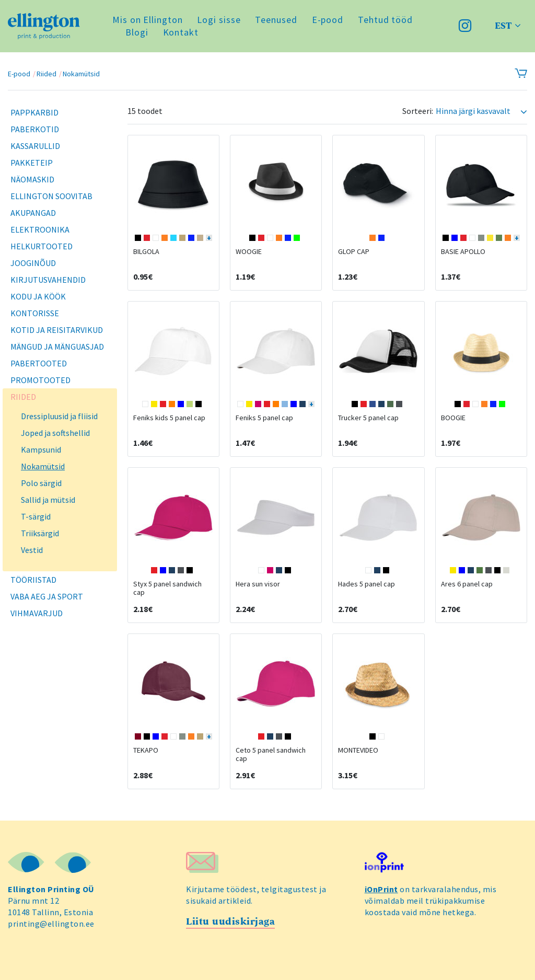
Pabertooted (39, 363)
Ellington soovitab (51, 196)
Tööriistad (33, 580)
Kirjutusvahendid (48, 280)
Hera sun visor (258, 584)
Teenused (276, 20)
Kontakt (181, 32)
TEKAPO (146, 750)
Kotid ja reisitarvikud (57, 330)
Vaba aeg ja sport (47, 596)
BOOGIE (453, 418)
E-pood (328, 20)
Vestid (32, 550)
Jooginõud (33, 263)
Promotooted (40, 380)
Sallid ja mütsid (48, 500)
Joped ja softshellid (55, 433)
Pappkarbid (34, 112)
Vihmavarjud (37, 613)
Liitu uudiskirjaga (230, 922)
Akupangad (33, 213)
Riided (46, 74)
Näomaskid (32, 179)
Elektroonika (40, 229)
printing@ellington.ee (51, 924)
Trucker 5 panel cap (368, 418)
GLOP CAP (354, 251)
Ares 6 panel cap (467, 584)
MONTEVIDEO (358, 750)
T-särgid (36, 516)
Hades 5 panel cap (367, 584)
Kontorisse (35, 313)
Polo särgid (41, 483)
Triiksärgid (40, 533)
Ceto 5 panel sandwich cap (271, 754)
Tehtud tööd (385, 20)
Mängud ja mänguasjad (57, 347)
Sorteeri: (418, 111)
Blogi (137, 32)
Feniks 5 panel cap (264, 418)
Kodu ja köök (38, 296)
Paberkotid (35, 129)
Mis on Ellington (147, 20)
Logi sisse (219, 20)
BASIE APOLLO (463, 251)
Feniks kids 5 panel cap (169, 418)
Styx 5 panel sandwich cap (167, 588)
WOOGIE (249, 251)
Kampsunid (41, 449)
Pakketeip (32, 163)
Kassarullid (35, 146)
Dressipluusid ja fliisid (59, 416)
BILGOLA (146, 251)
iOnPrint (381, 889)
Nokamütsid (81, 74)
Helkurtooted (42, 246)
